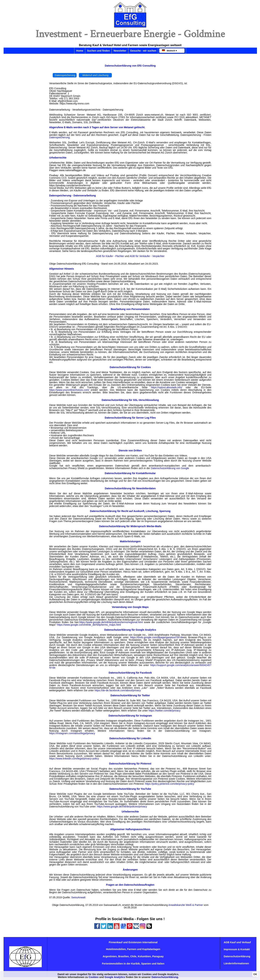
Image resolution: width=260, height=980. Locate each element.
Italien (161, 964)
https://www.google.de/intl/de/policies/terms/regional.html (111, 622)
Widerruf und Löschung (95, 75)
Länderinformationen (236, 963)
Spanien (146, 964)
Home (80, 51)
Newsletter (120, 51)
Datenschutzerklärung (237, 956)
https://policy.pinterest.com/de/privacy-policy (170, 784)
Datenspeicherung (65, 75)
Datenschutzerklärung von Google (170, 468)
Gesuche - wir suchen (143, 51)
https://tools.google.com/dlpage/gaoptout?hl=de (157, 637)
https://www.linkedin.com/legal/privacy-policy (74, 759)
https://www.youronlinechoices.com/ (69, 390)
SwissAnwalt (78, 897)
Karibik (136, 964)
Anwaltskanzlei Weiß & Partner (186, 905)
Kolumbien (144, 956)
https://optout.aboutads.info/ (167, 387)
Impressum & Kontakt (237, 949)
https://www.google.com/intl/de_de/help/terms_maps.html (89, 625)
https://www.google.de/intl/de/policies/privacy (122, 807)
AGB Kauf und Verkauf (237, 942)
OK (255, 974)
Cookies (94, 977)
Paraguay (158, 956)
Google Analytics (115, 977)
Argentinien (110, 956)
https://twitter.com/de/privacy (165, 711)
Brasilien (123, 956)
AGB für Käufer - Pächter (110, 256)
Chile (133, 956)
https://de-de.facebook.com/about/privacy (118, 690)
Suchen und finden (98, 51)
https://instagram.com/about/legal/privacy (72, 733)
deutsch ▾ (169, 51)
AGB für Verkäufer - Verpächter (147, 256)
